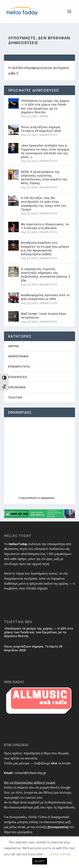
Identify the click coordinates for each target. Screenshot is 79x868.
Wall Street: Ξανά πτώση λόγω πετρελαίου (44, 315)
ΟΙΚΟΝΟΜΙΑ (17, 387)
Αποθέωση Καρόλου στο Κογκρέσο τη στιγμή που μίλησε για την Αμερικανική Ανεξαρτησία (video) (45, 248)
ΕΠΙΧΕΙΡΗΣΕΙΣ (18, 377)
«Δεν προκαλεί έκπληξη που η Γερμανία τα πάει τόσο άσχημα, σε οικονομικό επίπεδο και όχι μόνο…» (45, 151)
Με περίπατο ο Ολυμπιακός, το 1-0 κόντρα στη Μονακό (45, 226)
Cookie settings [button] (60, 854)
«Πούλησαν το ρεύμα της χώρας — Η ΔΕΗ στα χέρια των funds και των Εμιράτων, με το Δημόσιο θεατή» (45, 106)
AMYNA (44, 116)
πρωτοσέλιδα (29, 498)
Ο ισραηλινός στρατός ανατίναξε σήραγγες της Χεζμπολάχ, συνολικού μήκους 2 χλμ (45, 275)
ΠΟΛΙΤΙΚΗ (15, 397)
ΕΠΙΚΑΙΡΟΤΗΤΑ (48, 135)
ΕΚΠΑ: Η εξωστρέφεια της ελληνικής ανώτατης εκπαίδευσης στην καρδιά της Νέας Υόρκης (44, 177)
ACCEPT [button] (40, 861)
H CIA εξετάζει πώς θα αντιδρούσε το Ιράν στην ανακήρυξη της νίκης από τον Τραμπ (44, 204)
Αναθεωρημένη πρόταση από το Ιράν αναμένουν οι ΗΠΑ (45, 297)
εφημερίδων (48, 498)
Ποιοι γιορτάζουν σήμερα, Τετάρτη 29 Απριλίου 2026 (41, 129)
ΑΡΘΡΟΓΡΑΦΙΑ (18, 356)
